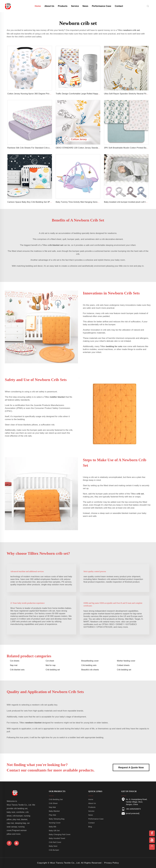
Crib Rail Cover (55, 842)
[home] (8, 6)
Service (75, 6)
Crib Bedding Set (56, 799)
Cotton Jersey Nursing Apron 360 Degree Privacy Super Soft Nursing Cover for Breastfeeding (50, 94)
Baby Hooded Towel (57, 838)
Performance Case (102, 6)
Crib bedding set (53, 670)
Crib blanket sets (17, 670)
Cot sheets (15, 661)
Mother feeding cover (126, 661)
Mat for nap (51, 665)
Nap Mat (52, 807)
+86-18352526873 (133, 809)
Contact (119, 6)
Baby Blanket (54, 811)
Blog (90, 827)
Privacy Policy (112, 863)
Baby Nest (53, 846)
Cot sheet (50, 661)
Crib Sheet (53, 803)
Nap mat (14, 665)
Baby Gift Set (54, 830)
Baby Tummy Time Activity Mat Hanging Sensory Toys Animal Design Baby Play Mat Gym (97, 202)
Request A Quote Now (131, 767)
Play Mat (52, 815)
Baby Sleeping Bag (57, 819)
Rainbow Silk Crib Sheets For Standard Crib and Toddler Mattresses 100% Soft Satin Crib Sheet (51, 148)
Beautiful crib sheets (90, 670)
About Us (49, 6)
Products (63, 6)
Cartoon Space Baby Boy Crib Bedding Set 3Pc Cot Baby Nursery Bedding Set (44, 202)
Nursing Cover (55, 823)
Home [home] (38, 6)
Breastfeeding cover (90, 661)
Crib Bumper (54, 850)
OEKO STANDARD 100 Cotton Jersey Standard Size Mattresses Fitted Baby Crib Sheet (96, 148)
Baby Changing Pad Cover (60, 834)
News (85, 6)
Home (91, 799)
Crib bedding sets (89, 665)
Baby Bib (53, 827)
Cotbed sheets (123, 665)
